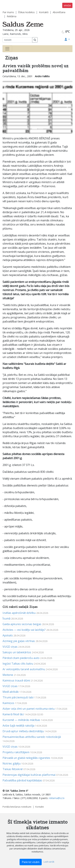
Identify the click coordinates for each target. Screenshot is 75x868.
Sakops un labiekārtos (17, 652)
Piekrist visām (31, 862)
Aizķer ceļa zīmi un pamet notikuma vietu (29, 709)
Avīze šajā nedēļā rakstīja (18, 726)
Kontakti (44, 12)
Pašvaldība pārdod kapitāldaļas (22, 780)
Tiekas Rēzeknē (13, 769)
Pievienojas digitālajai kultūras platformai (29, 775)
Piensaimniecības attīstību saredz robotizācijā (32, 737)
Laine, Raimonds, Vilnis (15, 34)
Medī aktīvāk (11, 692)
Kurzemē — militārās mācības (21, 720)
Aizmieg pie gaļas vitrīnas (19, 641)
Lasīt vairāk (49, 862)
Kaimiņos (8, 703)
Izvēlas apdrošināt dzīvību (19, 613)
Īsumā (6, 618)
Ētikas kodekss (26, 12)
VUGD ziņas (10, 647)
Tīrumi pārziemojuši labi (18, 697)
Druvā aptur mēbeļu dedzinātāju (23, 731)
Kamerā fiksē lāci (13, 714)
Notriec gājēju (12, 763)
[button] (67, 39)
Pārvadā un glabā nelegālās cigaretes (26, 758)
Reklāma (12, 16)
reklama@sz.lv (57, 798)
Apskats (8, 635)
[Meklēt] (17, 40)
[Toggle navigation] (7, 49)
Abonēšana (59, 12)
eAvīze (67, 5)
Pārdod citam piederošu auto (21, 658)
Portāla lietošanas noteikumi (17, 807)
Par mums (8, 12)
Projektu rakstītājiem (16, 752)
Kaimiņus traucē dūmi (16, 680)
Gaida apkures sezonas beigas (22, 624)
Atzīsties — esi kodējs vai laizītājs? (24, 630)
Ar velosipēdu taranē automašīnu (24, 669)
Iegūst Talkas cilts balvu (18, 664)
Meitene (8, 675)
